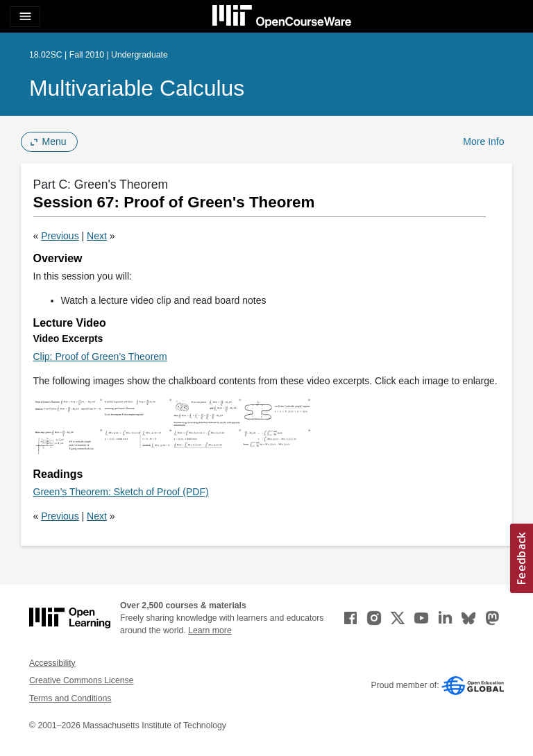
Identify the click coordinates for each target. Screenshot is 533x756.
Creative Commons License (81, 680)
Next (97, 236)
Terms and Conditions (70, 698)
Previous (60, 236)
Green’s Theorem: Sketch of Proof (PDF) (121, 492)
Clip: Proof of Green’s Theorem (100, 356)
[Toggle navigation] (25, 17)
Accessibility (52, 663)
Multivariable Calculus (137, 88)
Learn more (210, 630)
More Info (483, 141)
